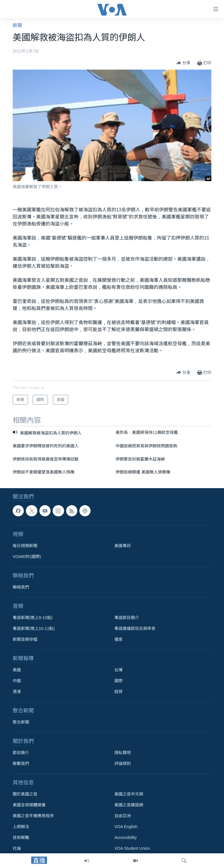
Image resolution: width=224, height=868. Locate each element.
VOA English (126, 827)
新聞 (17, 25)
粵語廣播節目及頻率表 (135, 628)
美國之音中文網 (129, 794)
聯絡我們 (21, 587)
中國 (17, 681)
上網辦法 (21, 827)
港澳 (17, 692)
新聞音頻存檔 (25, 639)
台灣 (118, 670)
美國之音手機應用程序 (33, 816)
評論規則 (123, 763)
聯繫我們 (21, 763)
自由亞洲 (123, 816)
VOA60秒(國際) (27, 557)
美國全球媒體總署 (29, 805)
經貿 (118, 692)
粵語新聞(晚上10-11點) (34, 628)
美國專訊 (123, 546)
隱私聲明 (123, 753)
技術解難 (21, 837)
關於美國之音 (25, 794)
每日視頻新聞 (25, 546)
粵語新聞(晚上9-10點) (32, 618)
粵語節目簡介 (127, 618)
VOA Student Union (132, 848)
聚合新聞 (21, 722)
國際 (118, 681)
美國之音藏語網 (129, 805)
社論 (17, 848)
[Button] (183, 63)
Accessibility (126, 837)
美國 (17, 670)
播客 (118, 639)
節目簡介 (21, 753)
